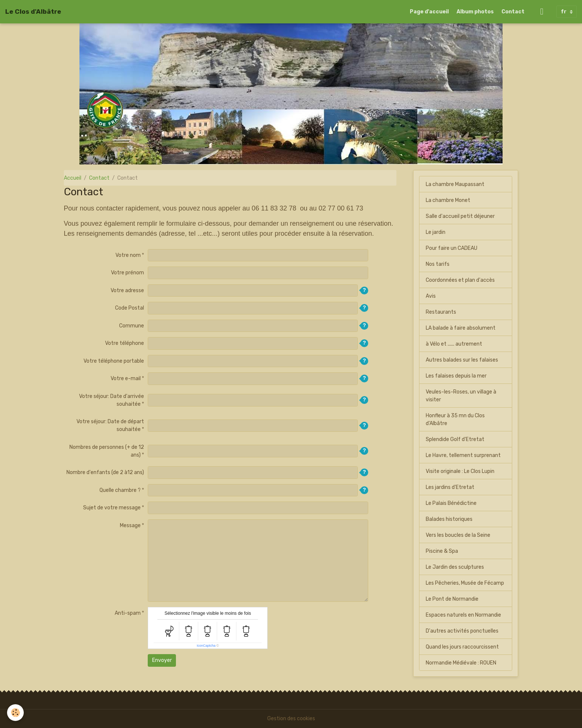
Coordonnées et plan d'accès (460, 280)
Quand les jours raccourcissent (462, 647)
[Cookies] (16, 713)
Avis (431, 296)
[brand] (33, 12)
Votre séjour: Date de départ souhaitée (110, 425)
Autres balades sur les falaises (462, 360)
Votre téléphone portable (114, 361)
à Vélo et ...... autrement (454, 344)
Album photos (475, 12)
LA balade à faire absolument (461, 328)
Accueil (73, 178)
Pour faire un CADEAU (452, 248)
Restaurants (441, 312)
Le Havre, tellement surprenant (463, 455)
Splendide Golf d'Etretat (455, 439)
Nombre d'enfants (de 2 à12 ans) (105, 472)
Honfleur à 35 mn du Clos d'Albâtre (455, 420)
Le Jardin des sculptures (455, 567)
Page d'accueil (429, 12)
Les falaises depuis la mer (456, 376)
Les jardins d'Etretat (450, 487)
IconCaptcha (206, 646)
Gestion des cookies (291, 719)
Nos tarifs (438, 264)
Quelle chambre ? (120, 490)
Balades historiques (449, 519)
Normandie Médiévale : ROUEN (461, 663)
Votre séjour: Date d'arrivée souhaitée (112, 400)
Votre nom (128, 255)
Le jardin (436, 232)
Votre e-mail (126, 378)
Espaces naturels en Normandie (463, 615)
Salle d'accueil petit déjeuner (460, 216)
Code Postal (130, 308)
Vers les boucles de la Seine (458, 535)
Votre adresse (127, 290)
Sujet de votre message (112, 508)
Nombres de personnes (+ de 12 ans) (107, 451)
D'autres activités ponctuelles (462, 631)
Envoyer (162, 660)
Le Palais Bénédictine (451, 503)
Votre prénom (127, 273)
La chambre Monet (448, 200)
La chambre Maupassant (455, 184)
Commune (132, 326)
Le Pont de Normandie (452, 599)
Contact (513, 12)
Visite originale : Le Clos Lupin (460, 471)
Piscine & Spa (442, 551)
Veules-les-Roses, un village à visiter (461, 396)
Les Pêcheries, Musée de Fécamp (465, 583)
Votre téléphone (125, 343)
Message (130, 525)
